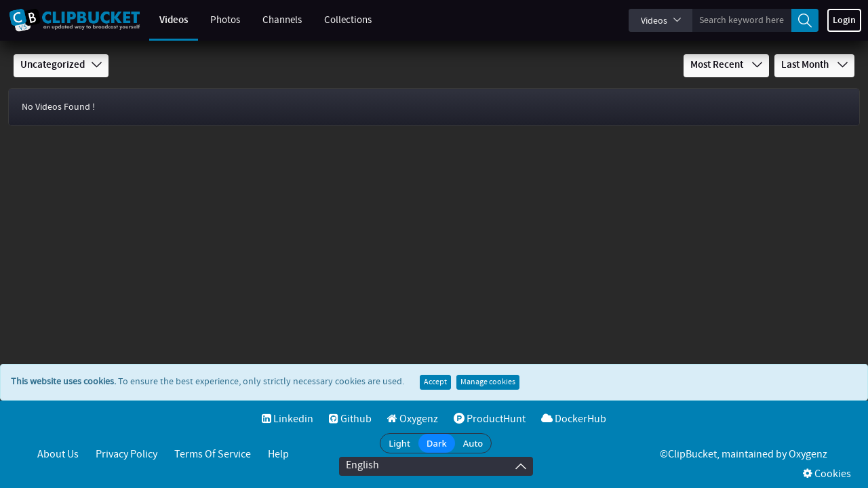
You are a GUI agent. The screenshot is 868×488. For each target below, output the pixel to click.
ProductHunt (490, 419)
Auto (473, 443)
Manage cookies (488, 382)
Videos (174, 20)
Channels (282, 20)
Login (844, 20)
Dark (437, 443)
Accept (435, 382)
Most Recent (726, 65)
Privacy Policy (126, 454)
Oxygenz (413, 419)
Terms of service (213, 454)
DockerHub (574, 419)
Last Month (814, 65)
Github (350, 419)
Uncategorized (61, 65)
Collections (348, 20)
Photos (225, 20)
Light (399, 443)
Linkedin (288, 419)
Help (278, 454)
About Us (58, 454)
